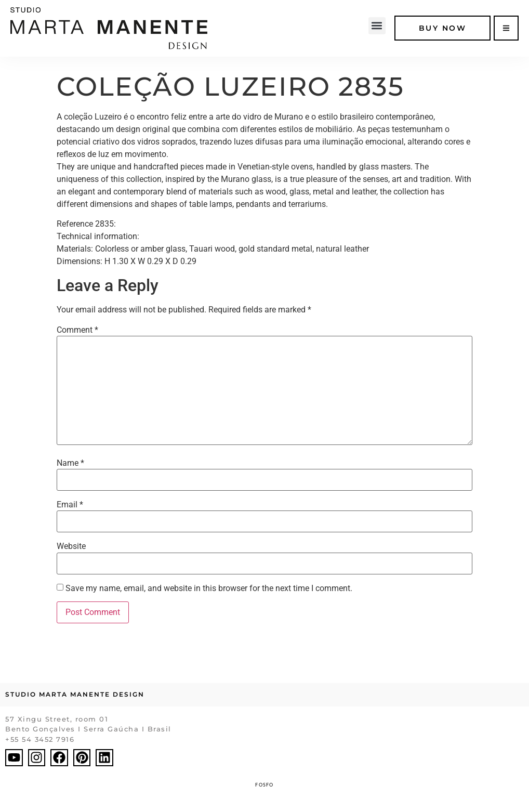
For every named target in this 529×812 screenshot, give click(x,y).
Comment (77, 330)
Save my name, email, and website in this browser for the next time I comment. (209, 588)
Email (70, 505)
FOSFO (264, 785)
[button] (377, 26)
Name (70, 463)
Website (71, 546)
